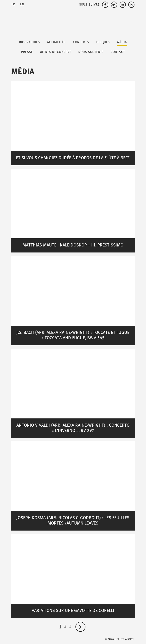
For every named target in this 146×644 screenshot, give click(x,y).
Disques (103, 42)
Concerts (81, 42)
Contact (118, 52)
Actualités (56, 42)
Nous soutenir (91, 52)
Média (122, 42)
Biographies (30, 42)
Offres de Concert (56, 52)
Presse (27, 52)
